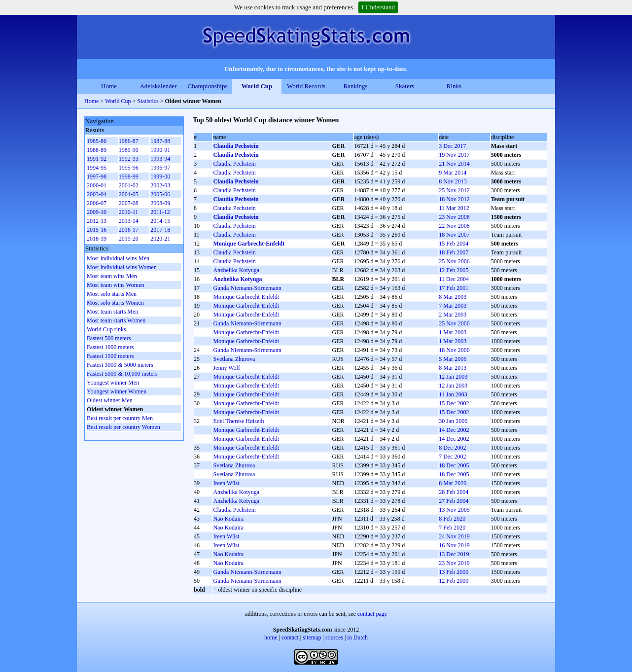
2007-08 (129, 203)
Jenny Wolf (226, 368)
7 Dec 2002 (452, 457)
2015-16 (97, 230)
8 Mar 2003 (453, 297)
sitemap (312, 637)
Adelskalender (158, 86)
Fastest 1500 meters (110, 356)
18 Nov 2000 (454, 350)
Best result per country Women (123, 427)
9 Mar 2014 (453, 173)
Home (109, 86)
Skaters (405, 86)
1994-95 (97, 168)
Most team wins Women (115, 285)
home (271, 637)
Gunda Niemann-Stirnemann (247, 288)
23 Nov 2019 (454, 563)
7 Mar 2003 (453, 306)
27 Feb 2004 (454, 501)
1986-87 (129, 141)
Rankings (355, 86)
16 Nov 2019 (454, 545)
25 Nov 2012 (454, 190)
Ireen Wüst (226, 483)
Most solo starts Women (115, 303)
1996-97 (160, 168)
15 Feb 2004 (454, 244)
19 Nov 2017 (454, 155)
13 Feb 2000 (454, 572)
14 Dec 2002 (454, 430)
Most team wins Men (112, 276)
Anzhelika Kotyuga (236, 270)
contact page (372, 614)
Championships (208, 86)
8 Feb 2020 (452, 519)
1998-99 (129, 177)
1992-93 (129, 159)
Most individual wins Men (118, 258)
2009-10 (97, 212)
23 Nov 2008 (454, 217)
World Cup (257, 86)
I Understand (378, 7)
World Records (306, 86)
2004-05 (129, 194)
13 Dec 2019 (454, 554)
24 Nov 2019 (454, 536)
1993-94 (160, 159)
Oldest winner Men (110, 400)
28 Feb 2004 (454, 492)
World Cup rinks (106, 329)
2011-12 (160, 212)
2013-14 (129, 221)
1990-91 (160, 150)
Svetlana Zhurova (234, 359)
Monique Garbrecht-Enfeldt (249, 244)
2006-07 (97, 203)
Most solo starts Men (112, 294)
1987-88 (160, 141)
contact (290, 637)
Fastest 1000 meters (110, 347)
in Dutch (357, 637)
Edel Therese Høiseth (238, 421)
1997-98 (97, 177)
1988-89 (97, 150)
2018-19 (97, 239)
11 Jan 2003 (453, 394)
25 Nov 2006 (454, 261)
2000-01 (97, 185)
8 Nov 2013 (453, 181)
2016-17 (129, 230)
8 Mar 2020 (453, 483)
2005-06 (160, 194)
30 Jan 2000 (453, 421)
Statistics (148, 101)
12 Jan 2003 (453, 377)
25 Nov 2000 (454, 323)
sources (334, 637)
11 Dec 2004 (454, 279)
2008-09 (160, 203)
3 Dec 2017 (452, 146)
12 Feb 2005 (454, 270)
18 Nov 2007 (454, 235)
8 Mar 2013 (453, 368)
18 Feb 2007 (454, 252)
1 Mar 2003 (453, 332)
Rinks (454, 86)
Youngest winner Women (117, 391)
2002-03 (160, 185)
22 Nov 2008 (454, 226)
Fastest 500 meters (109, 338)
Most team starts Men (112, 312)
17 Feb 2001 (454, 288)
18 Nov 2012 (454, 199)
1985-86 (97, 141)
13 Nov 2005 (454, 510)
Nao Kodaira (228, 519)
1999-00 (160, 177)
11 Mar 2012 (454, 208)
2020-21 (160, 239)
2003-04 (97, 194)
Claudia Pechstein (236, 146)
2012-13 (97, 221)
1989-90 (129, 150)
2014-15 (160, 221)
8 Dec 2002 (452, 448)
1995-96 (129, 168)
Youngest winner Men (113, 383)
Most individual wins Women (122, 267)
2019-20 (129, 239)
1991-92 (97, 159)
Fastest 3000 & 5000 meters (120, 365)
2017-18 (160, 230)
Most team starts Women (116, 320)
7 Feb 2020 (452, 528)
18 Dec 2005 (454, 465)
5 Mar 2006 (453, 359)
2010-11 (129, 212)
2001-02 (129, 185)
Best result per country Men (120, 418)
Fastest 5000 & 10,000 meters (122, 374)
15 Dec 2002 (454, 403)
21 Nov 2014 (454, 164)
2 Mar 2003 (453, 315)
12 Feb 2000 (454, 581)
